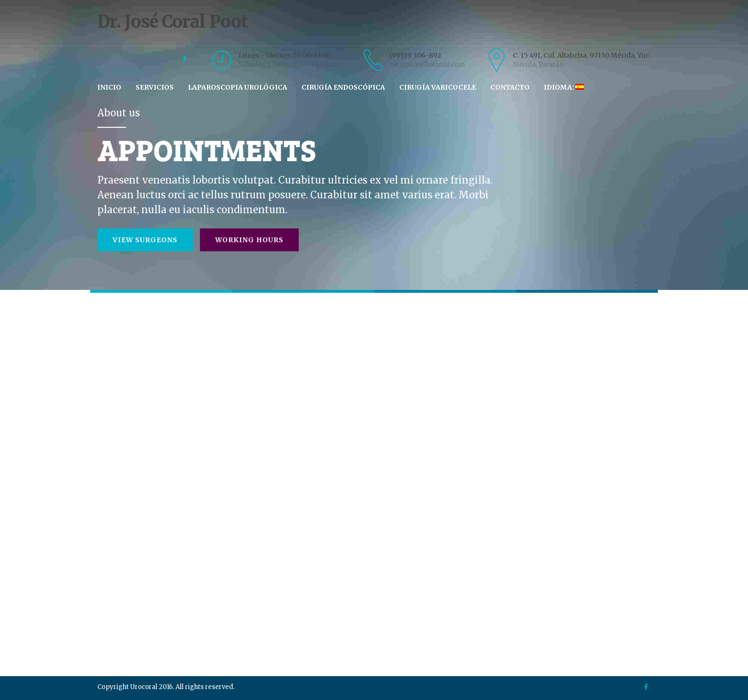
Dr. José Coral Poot (374, 30)
